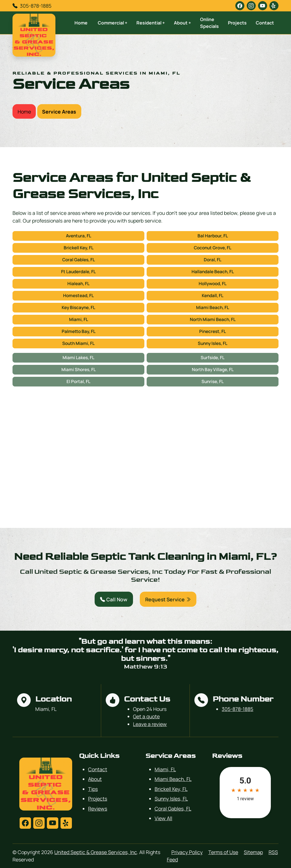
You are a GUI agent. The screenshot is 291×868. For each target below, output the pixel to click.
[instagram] (251, 6)
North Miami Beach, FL (213, 319)
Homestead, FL (78, 296)
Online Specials (209, 23)
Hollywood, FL (213, 284)
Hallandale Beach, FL (213, 272)
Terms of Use (223, 852)
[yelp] (274, 6)
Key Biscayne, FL (78, 307)
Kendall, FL (213, 296)
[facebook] (240, 6)
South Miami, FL (78, 343)
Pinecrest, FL (213, 331)
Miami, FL (79, 319)
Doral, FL (213, 260)
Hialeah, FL (78, 284)
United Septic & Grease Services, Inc (96, 852)
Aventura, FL (79, 236)
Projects (237, 23)
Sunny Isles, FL (213, 343)
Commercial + (113, 23)
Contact (265, 23)
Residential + (151, 23)
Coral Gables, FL (79, 260)
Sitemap (253, 852)
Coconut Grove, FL (213, 248)
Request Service (168, 599)
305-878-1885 (36, 6)
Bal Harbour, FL (213, 236)
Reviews (98, 809)
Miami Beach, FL (213, 307)
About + (182, 23)
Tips (93, 789)
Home (81, 23)
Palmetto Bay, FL (79, 331)
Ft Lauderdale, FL (78, 272)
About (95, 779)
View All (163, 818)
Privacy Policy (187, 852)
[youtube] (263, 6)
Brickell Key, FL (79, 248)
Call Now (114, 599)
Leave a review (150, 724)
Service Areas (59, 112)
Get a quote (146, 716)
